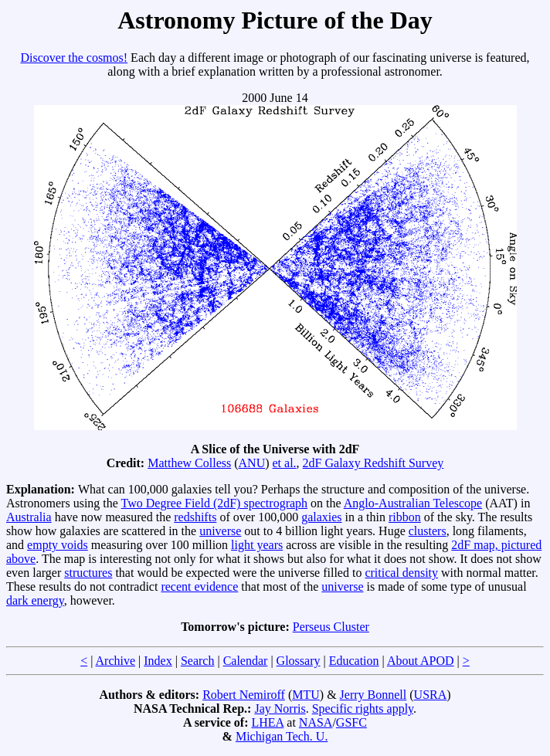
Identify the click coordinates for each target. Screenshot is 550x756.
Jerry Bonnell (373, 695)
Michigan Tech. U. (282, 736)
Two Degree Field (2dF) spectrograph (214, 503)
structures (88, 573)
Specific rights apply (363, 709)
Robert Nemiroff (244, 695)
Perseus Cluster (331, 627)
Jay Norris (280, 709)
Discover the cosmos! (74, 58)
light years (257, 545)
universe (220, 531)
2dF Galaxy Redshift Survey (373, 463)
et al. (285, 463)
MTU (306, 695)
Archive (116, 661)
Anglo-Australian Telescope (413, 503)
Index (158, 661)
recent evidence (199, 586)
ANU (252, 463)
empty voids (58, 545)
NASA (316, 722)
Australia (29, 517)
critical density (401, 573)
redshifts (195, 517)
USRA (431, 695)
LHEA (268, 722)
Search (198, 661)
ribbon (405, 517)
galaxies (321, 517)
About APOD (421, 661)
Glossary (299, 661)
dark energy (35, 600)
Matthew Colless (189, 463)
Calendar (246, 661)
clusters (428, 531)
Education (354, 661)
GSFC (351, 722)
